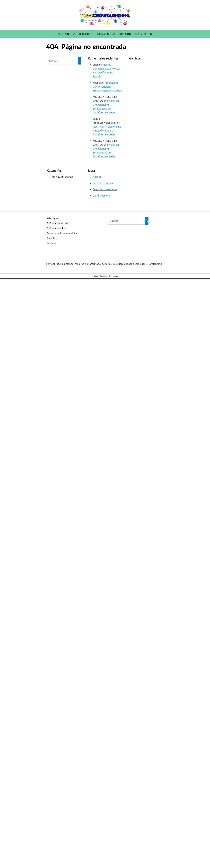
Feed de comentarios (105, 189)
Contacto (51, 243)
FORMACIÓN (104, 34)
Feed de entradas (103, 183)
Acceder (98, 177)
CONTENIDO (64, 34)
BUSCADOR (140, 34)
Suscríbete (52, 238)
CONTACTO (125, 34)
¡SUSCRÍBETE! (86, 34)
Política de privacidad (58, 223)
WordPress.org (101, 196)
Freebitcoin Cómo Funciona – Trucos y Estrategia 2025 (107, 87)
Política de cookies (57, 228)
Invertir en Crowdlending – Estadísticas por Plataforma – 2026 (107, 131)
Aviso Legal (53, 218)
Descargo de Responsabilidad (62, 233)
